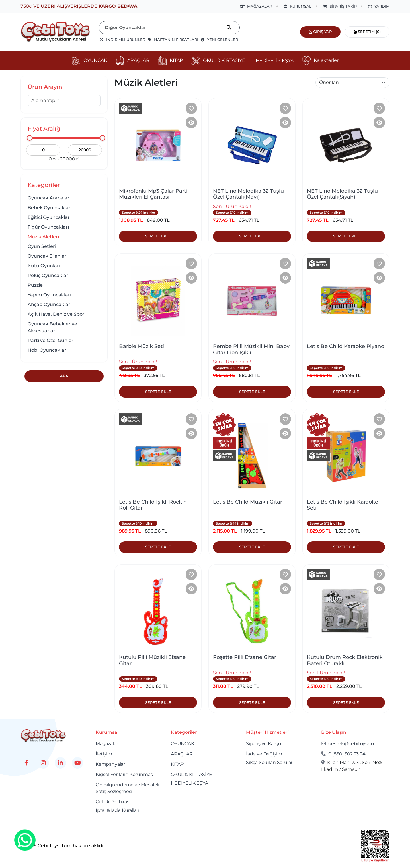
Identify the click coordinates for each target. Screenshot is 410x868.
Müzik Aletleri (43, 237)
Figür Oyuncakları (48, 227)
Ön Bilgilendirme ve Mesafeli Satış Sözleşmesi (127, 788)
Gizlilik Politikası (113, 802)
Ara (64, 376)
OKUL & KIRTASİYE (191, 774)
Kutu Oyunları (44, 266)
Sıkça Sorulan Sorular (269, 762)
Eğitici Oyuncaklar (49, 217)
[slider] (30, 138)
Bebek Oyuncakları (50, 208)
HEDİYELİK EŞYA (189, 783)
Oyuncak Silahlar (47, 256)
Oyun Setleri (42, 246)
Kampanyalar (110, 764)
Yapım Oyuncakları (49, 295)
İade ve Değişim (264, 754)
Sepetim (367, 32)
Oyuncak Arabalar (49, 198)
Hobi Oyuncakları (48, 350)
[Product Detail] (191, 123)
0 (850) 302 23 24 (343, 754)
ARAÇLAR (182, 754)
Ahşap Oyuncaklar (49, 304)
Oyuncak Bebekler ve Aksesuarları (52, 327)
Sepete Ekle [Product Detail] (158, 236)
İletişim (104, 754)
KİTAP (177, 764)
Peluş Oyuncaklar (48, 275)
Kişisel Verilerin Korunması (125, 774)
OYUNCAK (183, 744)
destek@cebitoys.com (350, 744)
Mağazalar (107, 744)
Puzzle (35, 285)
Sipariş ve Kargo (264, 744)
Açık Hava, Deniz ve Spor (56, 314)
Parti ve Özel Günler (51, 340)
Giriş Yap (320, 32)
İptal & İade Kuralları (117, 810)
